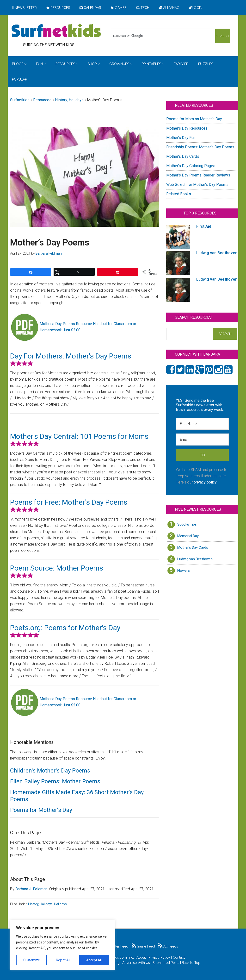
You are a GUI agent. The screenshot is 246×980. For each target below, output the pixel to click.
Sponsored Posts (166, 963)
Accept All (94, 960)
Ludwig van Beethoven (195, 559)
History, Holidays (69, 100)
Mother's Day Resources (187, 128)
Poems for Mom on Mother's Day (194, 119)
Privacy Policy (159, 957)
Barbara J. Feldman (31, 889)
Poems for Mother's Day (41, 810)
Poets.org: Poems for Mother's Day (65, 628)
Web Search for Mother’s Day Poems (197, 185)
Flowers (184, 571)
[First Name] (202, 424)
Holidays (60, 904)
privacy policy (205, 482)
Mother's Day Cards (183, 156)
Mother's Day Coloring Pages (191, 166)
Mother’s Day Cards (193, 547)
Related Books (179, 194)
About (141, 957)
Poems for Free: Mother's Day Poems (69, 502)
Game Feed (143, 946)
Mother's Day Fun (181, 138)
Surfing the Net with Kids (56, 31)
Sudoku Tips (187, 524)
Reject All (63, 960)
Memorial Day (188, 536)
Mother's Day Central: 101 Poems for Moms (79, 436)
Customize (32, 960)
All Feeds (168, 946)
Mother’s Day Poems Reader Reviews (198, 175)
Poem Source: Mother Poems (57, 568)
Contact (179, 957)
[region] (62, 945)
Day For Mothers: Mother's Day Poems (71, 356)
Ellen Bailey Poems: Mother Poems (55, 781)
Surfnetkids (20, 100)
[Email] (202, 440)
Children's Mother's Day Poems (50, 771)
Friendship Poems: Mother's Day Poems (200, 147)
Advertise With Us (136, 963)
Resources (42, 100)
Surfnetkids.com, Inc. (118, 957)
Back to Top (191, 963)
